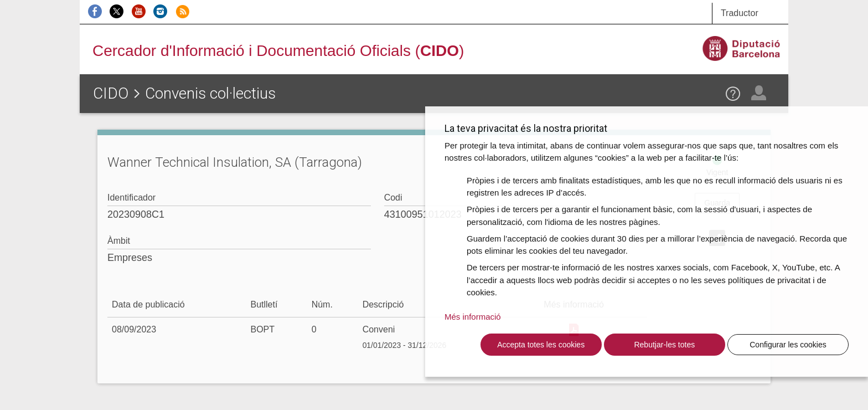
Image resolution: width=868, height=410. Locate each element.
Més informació (473, 317)
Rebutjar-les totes (664, 345)
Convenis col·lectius (210, 93)
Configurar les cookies (788, 345)
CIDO (111, 93)
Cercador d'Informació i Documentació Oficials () (278, 51)
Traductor (740, 13)
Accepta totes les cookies (541, 345)
